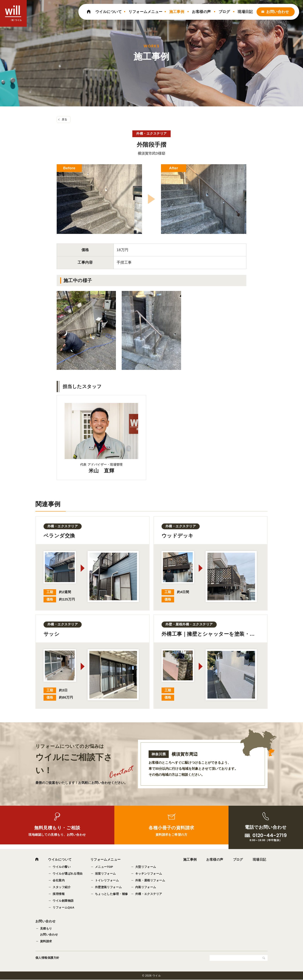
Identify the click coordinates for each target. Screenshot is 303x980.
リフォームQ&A (63, 908)
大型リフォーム (146, 867)
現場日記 (245, 12)
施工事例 (177, 12)
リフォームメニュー (145, 12)
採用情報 (59, 894)
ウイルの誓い (62, 867)
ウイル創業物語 (63, 901)
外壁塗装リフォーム (108, 887)
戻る (65, 119)
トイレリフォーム (107, 880)
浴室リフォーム (105, 874)
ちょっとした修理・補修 (111, 894)
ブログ (224, 12)
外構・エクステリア (149, 894)
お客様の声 (201, 12)
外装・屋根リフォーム (150, 880)
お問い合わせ (278, 12)
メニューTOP (104, 867)
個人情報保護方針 (47, 958)
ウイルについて (109, 12)
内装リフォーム (146, 887)
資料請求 (46, 942)
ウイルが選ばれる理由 (68, 874)
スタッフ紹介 (62, 887)
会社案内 (59, 880)
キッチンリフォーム (149, 874)
